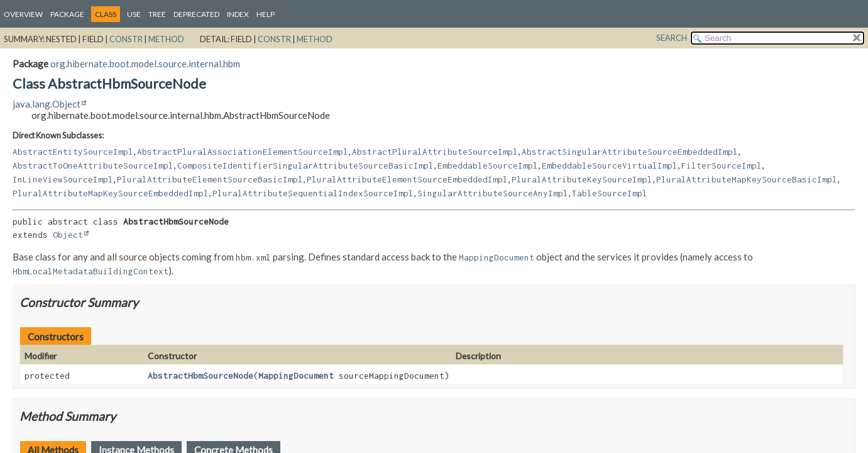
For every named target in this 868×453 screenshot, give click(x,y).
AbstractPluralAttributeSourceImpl (435, 152)
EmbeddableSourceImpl (488, 165)
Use (134, 14)
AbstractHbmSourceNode (201, 376)
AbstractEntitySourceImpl (73, 152)
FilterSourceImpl (722, 165)
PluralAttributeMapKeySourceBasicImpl (747, 179)
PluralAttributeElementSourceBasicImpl (210, 179)
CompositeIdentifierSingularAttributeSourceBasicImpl (305, 165)
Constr (126, 39)
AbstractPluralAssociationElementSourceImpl (243, 152)
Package (67, 14)
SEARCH (672, 38)
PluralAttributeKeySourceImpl (582, 179)
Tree (157, 14)
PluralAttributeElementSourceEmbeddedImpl (407, 179)
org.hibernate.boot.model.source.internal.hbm (145, 64)
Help (266, 14)
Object (68, 235)
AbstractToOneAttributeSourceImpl (93, 165)
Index (238, 14)
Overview (23, 14)
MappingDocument (296, 376)
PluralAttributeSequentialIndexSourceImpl (313, 193)
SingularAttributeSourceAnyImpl (493, 193)
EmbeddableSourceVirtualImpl (610, 165)
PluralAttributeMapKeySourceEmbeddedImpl (111, 193)
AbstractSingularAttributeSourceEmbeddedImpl (630, 152)
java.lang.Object (47, 104)
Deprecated (196, 14)
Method (166, 39)
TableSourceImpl (610, 193)
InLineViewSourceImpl (63, 179)
